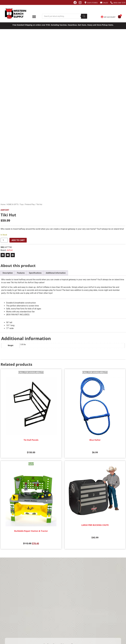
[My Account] (102, 17)
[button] (3, 255)
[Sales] (101, 3)
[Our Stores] (85, 3)
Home (3, 204)
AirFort (5, 210)
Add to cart (18, 240)
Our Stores (92, 3)
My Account (110, 17)
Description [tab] (8, 273)
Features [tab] (21, 273)
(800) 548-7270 (119, 3)
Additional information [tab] (56, 273)
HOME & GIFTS (12, 204)
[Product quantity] (4, 240)
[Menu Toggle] (34, 17)
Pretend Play (30, 204)
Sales (106, 3)
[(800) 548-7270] (112, 3)
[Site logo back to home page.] (16, 14)
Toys (22, 204)
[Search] (84, 16)
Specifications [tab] (35, 273)
